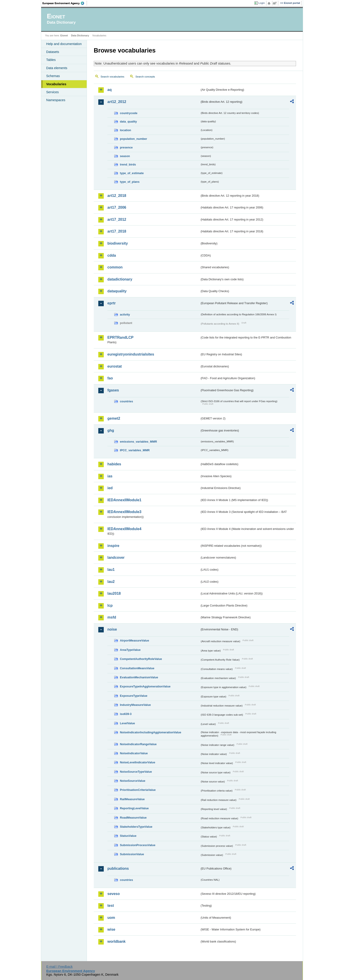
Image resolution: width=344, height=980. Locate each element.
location (125, 130)
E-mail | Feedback (59, 967)
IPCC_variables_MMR (135, 450)
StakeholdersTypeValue (136, 827)
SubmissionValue (132, 854)
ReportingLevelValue (134, 808)
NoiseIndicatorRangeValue (138, 744)
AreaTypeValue (130, 650)
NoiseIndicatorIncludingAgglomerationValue (150, 732)
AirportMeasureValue (134, 640)
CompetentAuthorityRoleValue (141, 659)
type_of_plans (130, 182)
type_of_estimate (132, 173)
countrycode (129, 113)
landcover (116, 558)
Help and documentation (64, 44)
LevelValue (127, 723)
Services (52, 92)
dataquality (117, 291)
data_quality (128, 122)
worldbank (116, 941)
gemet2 (114, 418)
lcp (110, 605)
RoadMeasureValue (133, 818)
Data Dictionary (80, 35)
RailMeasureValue (132, 799)
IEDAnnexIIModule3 (124, 512)
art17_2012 (117, 219)
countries (126, 401)
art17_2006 (117, 207)
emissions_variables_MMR (138, 442)
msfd (112, 617)
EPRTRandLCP (120, 337)
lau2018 (114, 593)
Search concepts (145, 77)
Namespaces (56, 100)
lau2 (111, 582)
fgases (113, 390)
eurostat (115, 366)
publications (118, 868)
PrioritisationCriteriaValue (138, 790)
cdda (112, 255)
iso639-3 (126, 714)
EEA (65, 3)
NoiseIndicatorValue (134, 753)
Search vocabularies (112, 77)
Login (262, 3)
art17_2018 (117, 231)
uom (111, 918)
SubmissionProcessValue (138, 845)
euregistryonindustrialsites (131, 354)
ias (110, 476)
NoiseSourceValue (133, 781)
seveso (114, 894)
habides (114, 464)
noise (112, 629)
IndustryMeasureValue (135, 705)
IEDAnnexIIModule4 (124, 529)
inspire (113, 546)
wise (111, 929)
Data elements (57, 68)
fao (110, 378)
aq (110, 90)
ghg (111, 430)
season (125, 156)
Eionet (64, 35)
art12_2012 (117, 102)
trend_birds (128, 164)
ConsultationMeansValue (137, 668)
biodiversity (118, 243)
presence (126, 147)
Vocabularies (56, 84)
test (111, 906)
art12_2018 (117, 196)
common (115, 267)
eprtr (111, 303)
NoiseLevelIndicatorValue (138, 762)
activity (125, 315)
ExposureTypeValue (134, 696)
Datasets (53, 52)
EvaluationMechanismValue (139, 677)
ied (110, 488)
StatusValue (128, 836)
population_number (133, 139)
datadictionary (120, 279)
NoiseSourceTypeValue (136, 772)
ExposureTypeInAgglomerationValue (145, 686)
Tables (51, 60)
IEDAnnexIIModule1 (124, 500)
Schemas (53, 76)
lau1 (111, 570)
